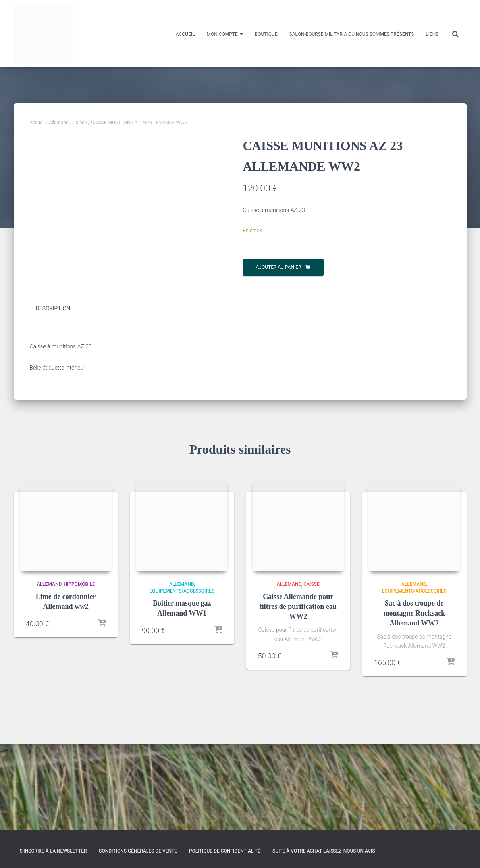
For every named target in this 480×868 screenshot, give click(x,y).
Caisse (80, 123)
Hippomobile (79, 670)
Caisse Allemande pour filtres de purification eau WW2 (298, 692)
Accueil (185, 34)
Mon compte (225, 34)
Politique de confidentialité (225, 851)
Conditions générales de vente (138, 851)
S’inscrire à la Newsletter (53, 851)
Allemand (59, 123)
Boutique (266, 34)
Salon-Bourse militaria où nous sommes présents (352, 34)
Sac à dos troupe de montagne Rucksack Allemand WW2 (414, 699)
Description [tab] (53, 395)
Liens (432, 34)
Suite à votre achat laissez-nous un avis (324, 851)
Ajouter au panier (279, 267)
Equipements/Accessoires (182, 676)
